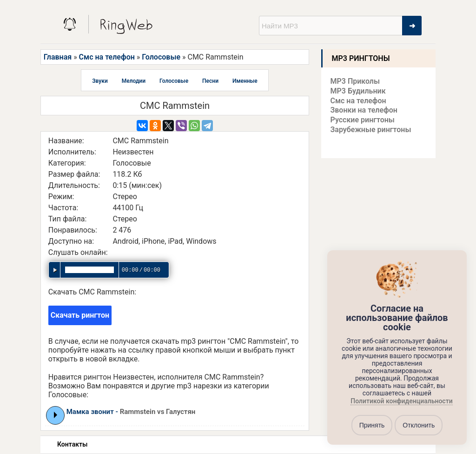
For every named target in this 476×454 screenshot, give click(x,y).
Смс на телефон (107, 57)
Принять (372, 425)
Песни (210, 81)
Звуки (100, 81)
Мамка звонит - (131, 412)
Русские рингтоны (363, 120)
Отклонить (419, 425)
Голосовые (161, 57)
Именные (245, 81)
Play (56, 415)
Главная (58, 57)
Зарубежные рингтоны (371, 130)
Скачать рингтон (80, 315)
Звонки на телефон (364, 110)
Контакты (72, 444)
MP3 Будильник (358, 91)
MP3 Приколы (355, 81)
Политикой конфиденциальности (401, 401)
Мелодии (134, 81)
